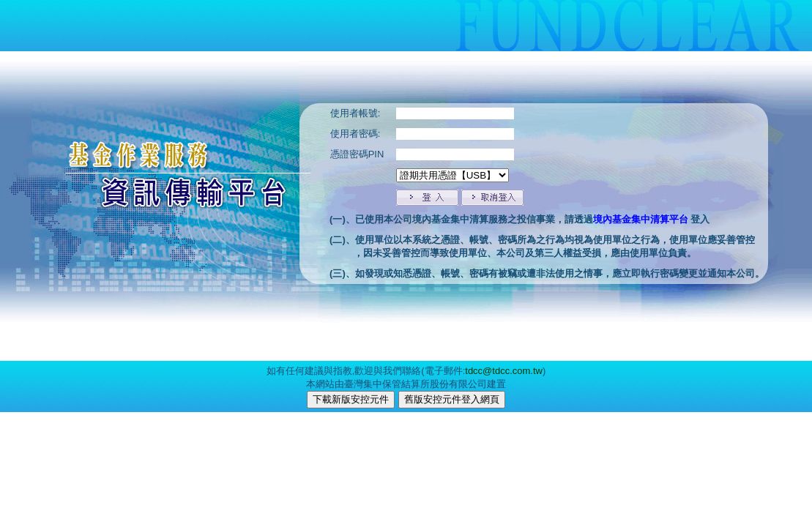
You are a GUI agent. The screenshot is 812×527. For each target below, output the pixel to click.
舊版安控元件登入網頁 (452, 399)
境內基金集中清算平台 (642, 219)
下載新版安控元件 (351, 399)
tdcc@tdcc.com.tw (504, 371)
